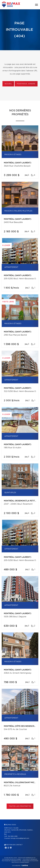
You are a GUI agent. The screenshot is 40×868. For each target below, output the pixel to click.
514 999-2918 (13, 836)
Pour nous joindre (26, 84)
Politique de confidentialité (11, 861)
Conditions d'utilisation (30, 861)
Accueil (8, 84)
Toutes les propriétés (20, 806)
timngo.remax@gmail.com (20, 838)
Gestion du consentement (20, 862)
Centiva (24, 865)
